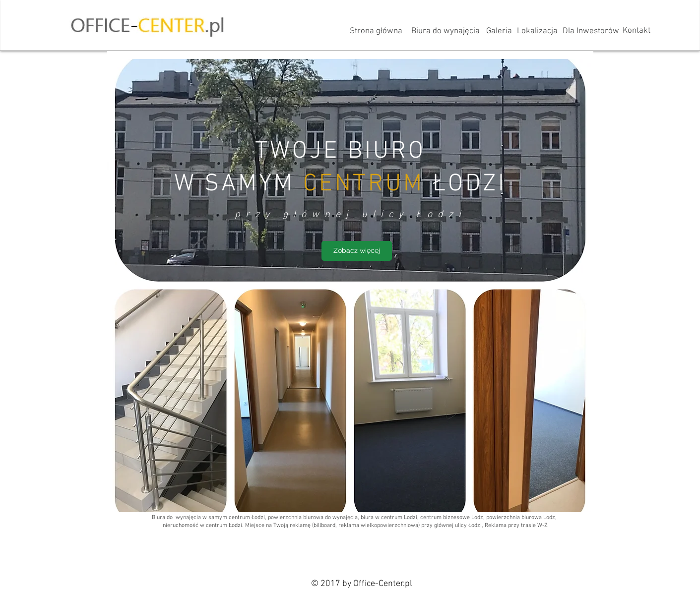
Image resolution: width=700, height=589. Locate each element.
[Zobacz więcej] (357, 251)
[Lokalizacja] (537, 32)
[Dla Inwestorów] (591, 32)
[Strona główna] (376, 32)
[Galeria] (499, 32)
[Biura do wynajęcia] (445, 32)
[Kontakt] (636, 31)
